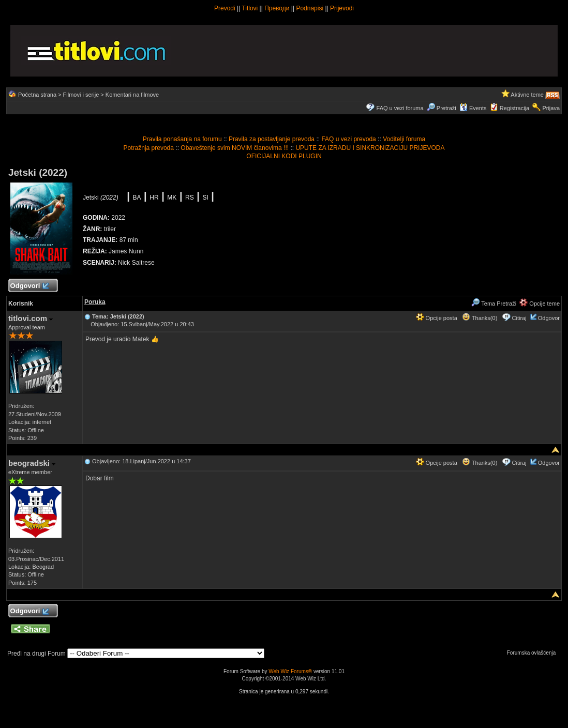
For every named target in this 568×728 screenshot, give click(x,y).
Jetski (101, 198)
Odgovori (29, 286)
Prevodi (225, 8)
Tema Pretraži (494, 304)
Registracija (514, 108)
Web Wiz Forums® (290, 671)
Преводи (277, 8)
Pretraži (442, 108)
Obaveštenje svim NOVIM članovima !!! (235, 148)
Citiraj (519, 318)
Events (473, 108)
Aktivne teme (527, 95)
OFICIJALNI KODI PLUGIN (284, 156)
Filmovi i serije (81, 95)
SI (205, 198)
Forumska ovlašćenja (534, 653)
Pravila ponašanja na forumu (182, 139)
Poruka (95, 302)
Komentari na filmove (132, 95)
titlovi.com (31, 318)
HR (154, 198)
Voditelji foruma (404, 139)
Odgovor (549, 318)
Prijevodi (342, 8)
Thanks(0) (480, 318)
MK (172, 198)
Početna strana (37, 95)
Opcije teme (540, 304)
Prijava (551, 108)
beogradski (32, 463)
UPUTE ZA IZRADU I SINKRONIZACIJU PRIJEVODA (370, 148)
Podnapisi (310, 8)
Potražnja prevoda (149, 148)
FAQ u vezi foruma (400, 108)
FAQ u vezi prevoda (348, 139)
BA (137, 198)
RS (190, 198)
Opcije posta (437, 318)
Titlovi (250, 8)
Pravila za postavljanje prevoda (272, 139)
